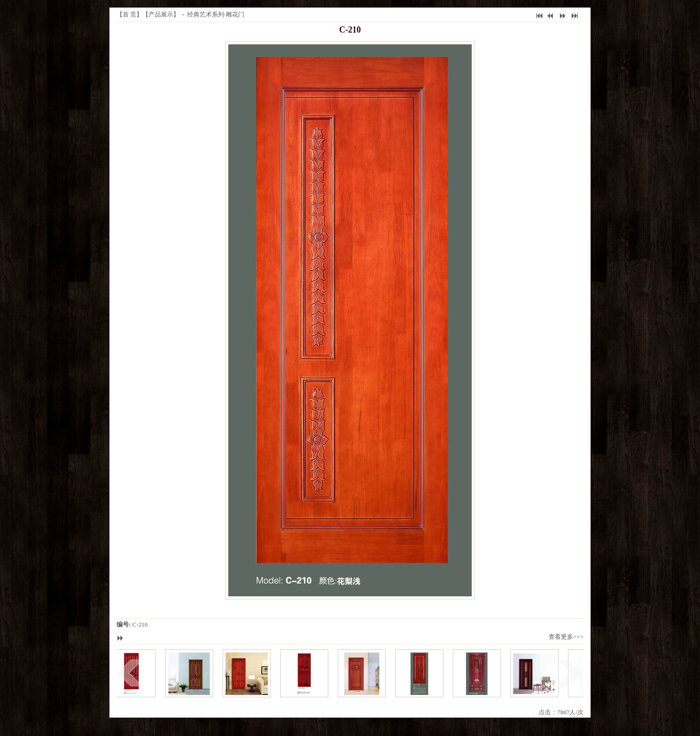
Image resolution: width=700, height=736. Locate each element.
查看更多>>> (566, 637)
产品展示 (161, 14)
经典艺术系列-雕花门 (216, 14)
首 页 (129, 14)
